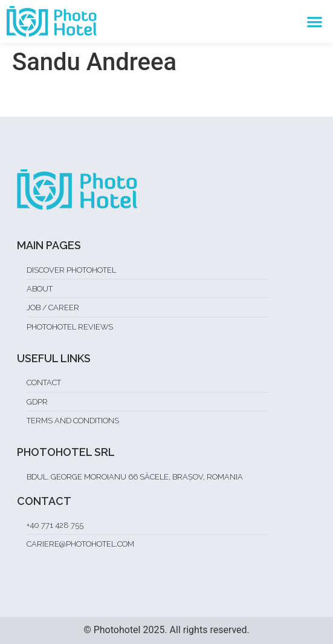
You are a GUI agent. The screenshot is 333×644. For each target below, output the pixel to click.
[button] (315, 21)
